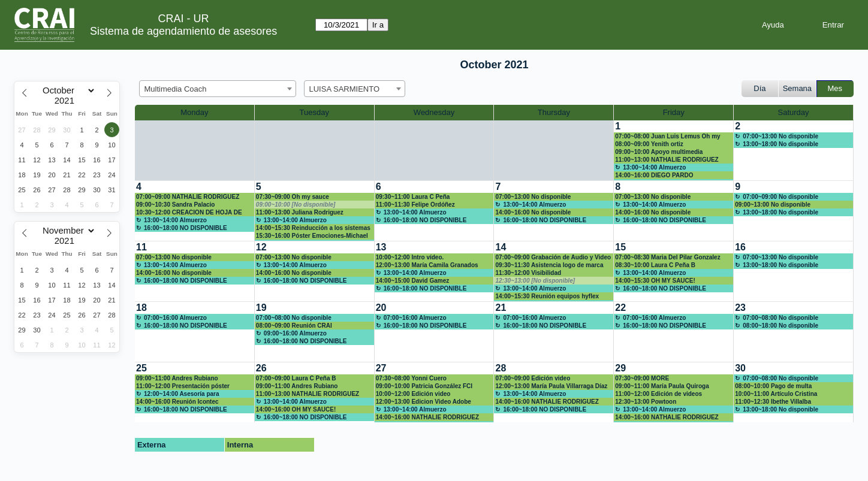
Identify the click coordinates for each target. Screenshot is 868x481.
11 (141, 247)
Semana (797, 88)
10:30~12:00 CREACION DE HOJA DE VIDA (189, 213)
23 (740, 308)
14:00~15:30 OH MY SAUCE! (655, 281)
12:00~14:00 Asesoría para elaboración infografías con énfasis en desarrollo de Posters (191, 394)
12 (261, 247)
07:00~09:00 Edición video (533, 378)
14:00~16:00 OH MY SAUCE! (296, 409)
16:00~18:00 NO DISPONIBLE (186, 228)
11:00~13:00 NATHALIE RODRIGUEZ (667, 160)
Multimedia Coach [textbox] (176, 89)
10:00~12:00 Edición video (413, 394)
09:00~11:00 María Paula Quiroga (662, 386)
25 (141, 368)
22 (620, 308)
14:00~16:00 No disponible (533, 212)
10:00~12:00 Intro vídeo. (410, 257)
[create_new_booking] (793, 150)
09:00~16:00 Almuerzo (295, 333)
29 (620, 368)
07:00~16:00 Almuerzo (175, 318)
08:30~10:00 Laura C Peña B (655, 265)
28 (501, 368)
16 (740, 247)
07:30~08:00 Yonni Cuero (411, 378)
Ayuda (773, 25)
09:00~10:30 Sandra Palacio (175, 205)
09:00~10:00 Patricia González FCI (424, 386)
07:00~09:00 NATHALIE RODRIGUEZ (188, 197)
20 (381, 308)
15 (620, 247)
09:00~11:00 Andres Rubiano (177, 378)
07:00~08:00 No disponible (294, 318)
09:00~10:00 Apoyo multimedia (659, 152)
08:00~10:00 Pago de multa (773, 386)
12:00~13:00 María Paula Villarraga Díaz (551, 386)
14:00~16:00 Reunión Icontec (177, 402)
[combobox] (218, 89)
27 (381, 368)
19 (261, 308)
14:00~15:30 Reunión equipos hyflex (547, 296)
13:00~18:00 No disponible (780, 144)
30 (740, 368)
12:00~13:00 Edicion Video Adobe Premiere (424, 402)
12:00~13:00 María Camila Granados (427, 265)
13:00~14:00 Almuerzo (654, 167)
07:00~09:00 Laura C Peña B (296, 378)
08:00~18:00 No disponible (780, 326)
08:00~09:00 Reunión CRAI (294, 326)
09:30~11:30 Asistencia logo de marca (549, 265)
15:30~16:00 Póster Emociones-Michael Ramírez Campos (312, 236)
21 (501, 308)
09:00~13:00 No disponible (773, 205)
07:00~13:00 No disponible (780, 136)
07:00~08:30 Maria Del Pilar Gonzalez (667, 257)
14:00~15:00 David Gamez (413, 281)
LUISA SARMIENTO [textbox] (345, 89)
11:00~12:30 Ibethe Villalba (773, 402)
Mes (835, 88)
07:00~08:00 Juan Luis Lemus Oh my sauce (667, 137)
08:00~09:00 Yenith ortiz (649, 144)
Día (759, 88)
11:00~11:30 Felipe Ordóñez (415, 205)
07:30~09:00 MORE (642, 378)
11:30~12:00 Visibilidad (528, 273)
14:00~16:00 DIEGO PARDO (654, 175)
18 (141, 308)
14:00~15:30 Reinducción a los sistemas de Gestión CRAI (313, 228)
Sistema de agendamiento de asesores (183, 31)
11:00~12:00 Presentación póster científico (183, 386)
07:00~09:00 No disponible (780, 197)
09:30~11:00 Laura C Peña (413, 197)
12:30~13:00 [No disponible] (535, 281)
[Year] (67, 101)
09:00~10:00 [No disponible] (296, 205)
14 (501, 247)
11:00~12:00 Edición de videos (658, 394)
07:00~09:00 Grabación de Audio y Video (553, 257)
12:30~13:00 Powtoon (646, 402)
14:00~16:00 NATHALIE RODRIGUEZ (427, 417)
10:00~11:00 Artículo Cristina (776, 394)
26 (261, 368)
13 (381, 247)
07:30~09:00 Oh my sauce (293, 197)
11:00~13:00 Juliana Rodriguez (300, 212)
